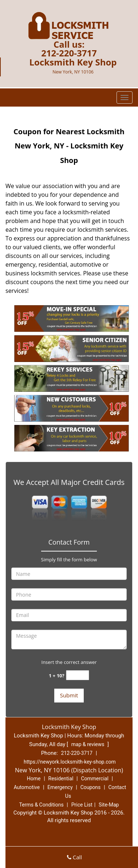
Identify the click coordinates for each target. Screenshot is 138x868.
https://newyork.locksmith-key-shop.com (70, 762)
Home (34, 779)
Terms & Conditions (42, 805)
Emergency (60, 787)
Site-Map (109, 805)
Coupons (91, 787)
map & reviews (88, 744)
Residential (61, 779)
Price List (82, 805)
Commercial (94, 779)
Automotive (27, 787)
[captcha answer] (78, 675)
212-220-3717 (69, 53)
